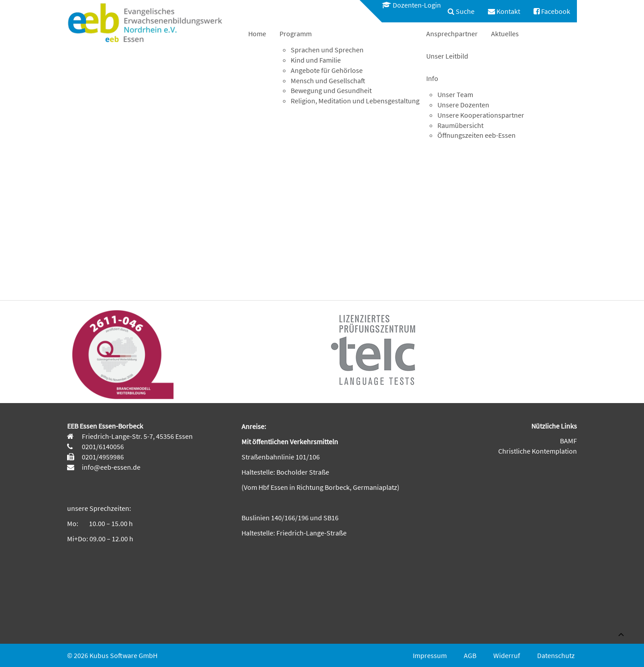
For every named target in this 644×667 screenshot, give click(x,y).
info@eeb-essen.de (110, 467)
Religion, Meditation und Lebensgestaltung (355, 101)
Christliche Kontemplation (538, 451)
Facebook (552, 11)
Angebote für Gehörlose (327, 70)
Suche (461, 11)
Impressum (430, 655)
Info (432, 78)
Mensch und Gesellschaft (328, 81)
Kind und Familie (316, 60)
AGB (470, 655)
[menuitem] (407, 5)
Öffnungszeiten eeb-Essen (477, 135)
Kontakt (504, 11)
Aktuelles (505, 34)
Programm (296, 34)
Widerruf (507, 655)
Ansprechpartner (452, 34)
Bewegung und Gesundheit (331, 90)
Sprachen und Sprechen (327, 50)
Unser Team (455, 94)
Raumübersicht (460, 125)
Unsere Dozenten (463, 105)
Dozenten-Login (411, 5)
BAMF (568, 441)
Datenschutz (556, 655)
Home (257, 34)
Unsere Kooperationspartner (481, 115)
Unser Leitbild (447, 56)
